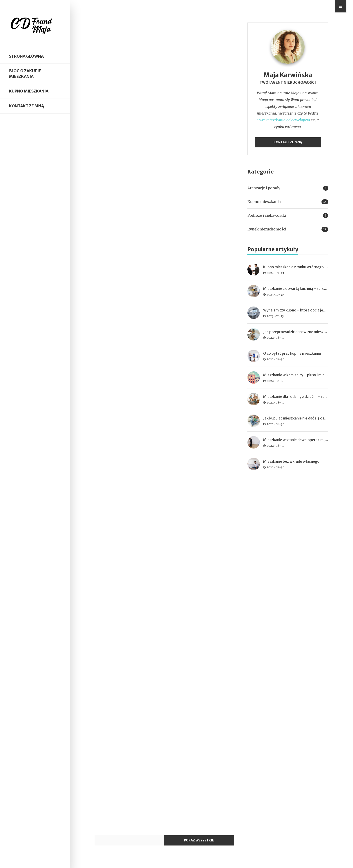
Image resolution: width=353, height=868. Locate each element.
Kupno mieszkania (29, 91)
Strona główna (26, 56)
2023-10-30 (275, 294)
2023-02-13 (275, 316)
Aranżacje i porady (264, 188)
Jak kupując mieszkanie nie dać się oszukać (299, 418)
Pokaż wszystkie (199, 840)
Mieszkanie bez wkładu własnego (291, 461)
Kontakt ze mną (26, 106)
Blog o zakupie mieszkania (25, 74)
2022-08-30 (275, 338)
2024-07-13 (275, 273)
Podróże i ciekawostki (267, 215)
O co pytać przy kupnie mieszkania (292, 353)
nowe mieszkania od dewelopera (283, 120)
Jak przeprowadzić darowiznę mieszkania (298, 332)
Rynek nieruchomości (267, 229)
